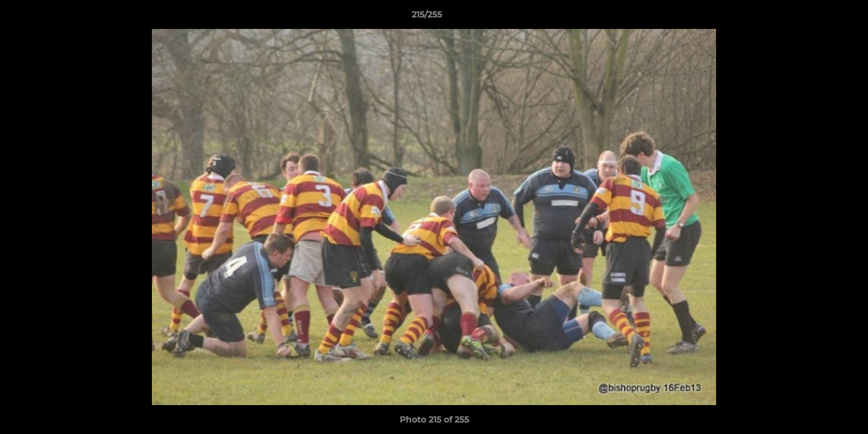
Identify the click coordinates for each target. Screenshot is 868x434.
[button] (817, 17)
